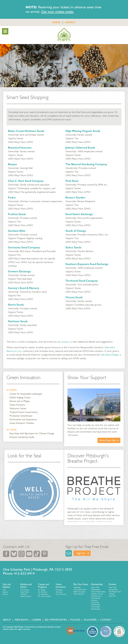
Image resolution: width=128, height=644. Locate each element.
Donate (112, 584)
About (7, 620)
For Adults (42, 590)
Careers (36, 620)
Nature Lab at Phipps (19, 401)
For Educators (43, 594)
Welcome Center (18, 409)
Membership (97, 584)
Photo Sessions (79, 594)
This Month (24, 590)
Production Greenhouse (21, 416)
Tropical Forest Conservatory (23, 412)
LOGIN (56, 22)
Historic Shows (26, 596)
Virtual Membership (98, 592)
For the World (61, 594)
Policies (75, 620)
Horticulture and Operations (23, 419)
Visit (4, 590)
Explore (5, 592)
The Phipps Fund (115, 592)
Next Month (25, 592)
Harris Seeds (16, 305)
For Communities (44, 596)
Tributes (112, 594)
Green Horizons (17, 405)
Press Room (21, 620)
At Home (11, 430)
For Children (43, 592)
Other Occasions (79, 592)
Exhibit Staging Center (20, 398)
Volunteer (90, 620)
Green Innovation (23, 377)
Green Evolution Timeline (22, 423)
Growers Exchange (19, 271)
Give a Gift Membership (96, 588)
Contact (106, 620)
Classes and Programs (43, 586)
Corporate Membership (96, 604)
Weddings (77, 587)
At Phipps (12, 390)
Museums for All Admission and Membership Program (97, 597)
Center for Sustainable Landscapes (26, 394)
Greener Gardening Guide (22, 437)
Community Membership (96, 608)
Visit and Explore (7, 586)
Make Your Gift (108, 440)
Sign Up (81, 553)
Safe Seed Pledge (109, 355)
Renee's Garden (75, 198)
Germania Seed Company (24, 247)
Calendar (24, 594)
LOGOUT (70, 22)
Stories (5, 594)
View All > (112, 596)
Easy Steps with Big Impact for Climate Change (32, 433)
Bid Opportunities (56, 620)
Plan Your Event (81, 584)
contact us (66, 342)
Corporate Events (80, 590)
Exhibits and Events (26, 586)
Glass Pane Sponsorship (113, 588)
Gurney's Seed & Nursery (24, 288)
